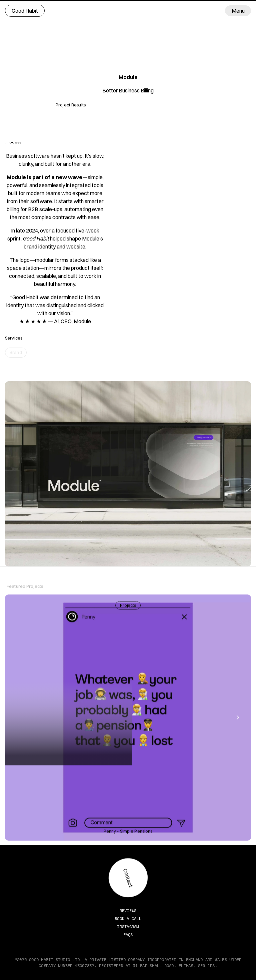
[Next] (237, 718)
